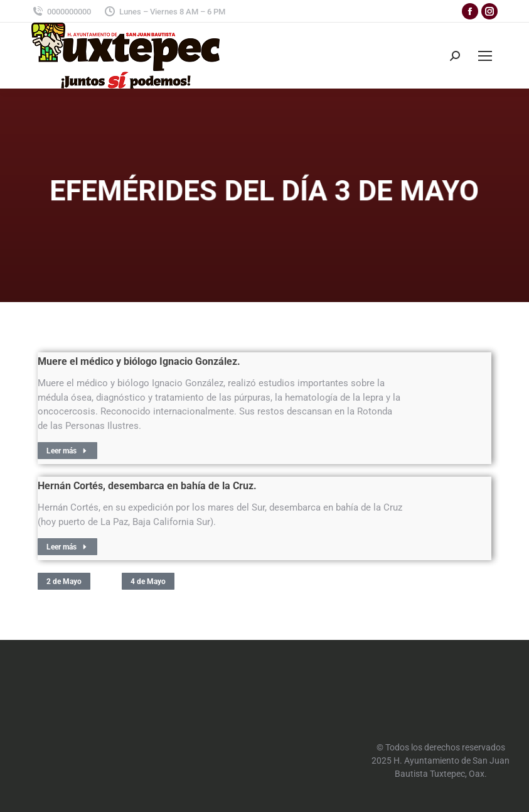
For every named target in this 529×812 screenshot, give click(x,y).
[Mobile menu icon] (485, 56)
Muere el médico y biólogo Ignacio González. (139, 361)
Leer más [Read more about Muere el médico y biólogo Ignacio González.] (67, 451)
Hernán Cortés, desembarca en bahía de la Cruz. (147, 486)
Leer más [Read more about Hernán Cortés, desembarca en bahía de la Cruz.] (67, 547)
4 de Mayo (148, 582)
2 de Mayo (64, 582)
